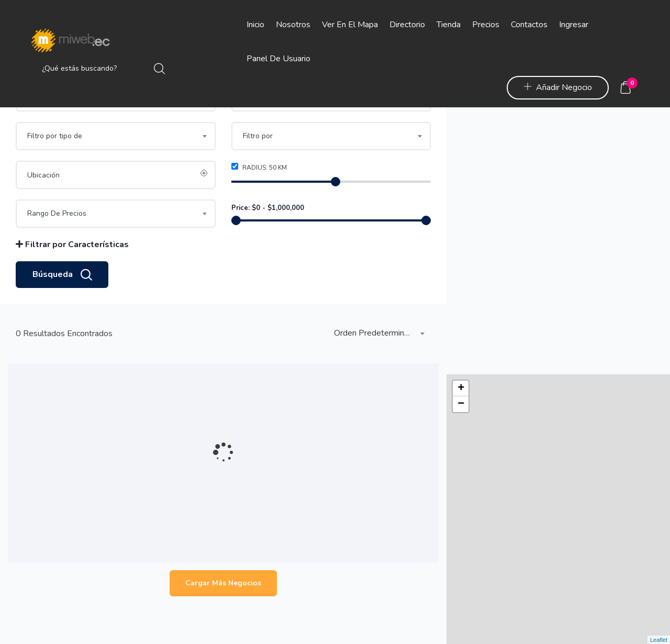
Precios (486, 25)
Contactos (529, 25)
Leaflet (659, 639)
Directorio (407, 25)
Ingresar (574, 25)
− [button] (461, 137)
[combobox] (331, 137)
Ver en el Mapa (350, 25)
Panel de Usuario (278, 59)
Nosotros (293, 25)
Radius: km (259, 207)
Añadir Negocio (558, 87)
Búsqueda (62, 315)
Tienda (449, 25)
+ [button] (461, 121)
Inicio (255, 25)
